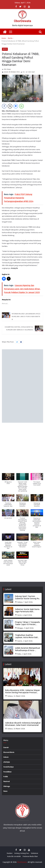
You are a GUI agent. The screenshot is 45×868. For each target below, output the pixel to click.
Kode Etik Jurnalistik (14, 856)
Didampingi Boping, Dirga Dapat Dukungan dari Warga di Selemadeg (19, 328)
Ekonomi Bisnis (9, 752)
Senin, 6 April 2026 (25, 615)
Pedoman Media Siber (30, 856)
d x (24, 72)
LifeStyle (7, 762)
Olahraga (7, 786)
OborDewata (22, 21)
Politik (6, 777)
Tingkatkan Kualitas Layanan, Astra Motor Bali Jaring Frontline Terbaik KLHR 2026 (26, 636)
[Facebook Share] (4, 106)
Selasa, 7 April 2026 (25, 602)
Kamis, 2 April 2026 (25, 641)
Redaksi (10, 853)
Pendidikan (7, 772)
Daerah (6, 747)
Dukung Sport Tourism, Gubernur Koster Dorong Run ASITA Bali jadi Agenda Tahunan (28, 597)
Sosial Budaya (8, 767)
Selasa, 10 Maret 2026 (16, 729)
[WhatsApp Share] (21, 106)
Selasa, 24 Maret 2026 (16, 696)
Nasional (6, 781)
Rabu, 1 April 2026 (24, 654)
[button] (8, 480)
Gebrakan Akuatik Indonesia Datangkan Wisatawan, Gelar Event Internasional (23, 724)
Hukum (6, 757)
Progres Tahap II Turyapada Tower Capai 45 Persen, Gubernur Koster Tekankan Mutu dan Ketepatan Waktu (27, 623)
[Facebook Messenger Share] (16, 106)
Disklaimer (35, 853)
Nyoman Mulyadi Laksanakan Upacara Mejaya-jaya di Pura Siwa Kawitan (26, 317)
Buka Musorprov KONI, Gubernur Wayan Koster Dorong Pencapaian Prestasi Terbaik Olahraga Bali (22, 691)
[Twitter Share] (10, 106)
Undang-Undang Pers (22, 853)
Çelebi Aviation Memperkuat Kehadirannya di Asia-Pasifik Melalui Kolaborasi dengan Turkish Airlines (28, 649)
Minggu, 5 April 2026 (25, 628)
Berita (5, 49)
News (5, 791)
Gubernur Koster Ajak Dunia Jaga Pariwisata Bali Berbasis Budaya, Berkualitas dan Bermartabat (27, 610)
